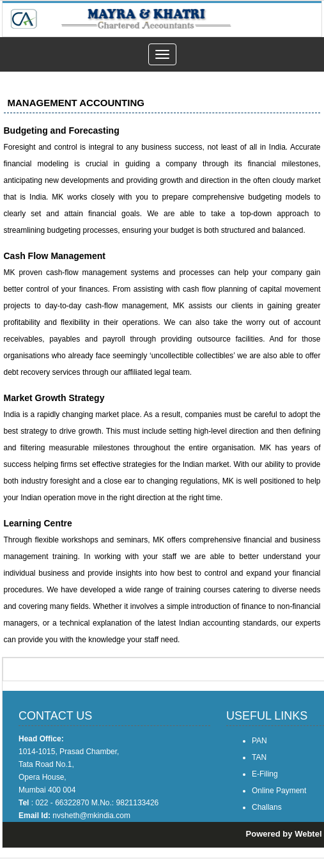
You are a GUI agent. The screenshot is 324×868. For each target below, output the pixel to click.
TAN (259, 757)
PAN (259, 741)
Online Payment (279, 791)
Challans (267, 807)
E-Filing (265, 774)
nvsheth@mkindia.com (91, 816)
